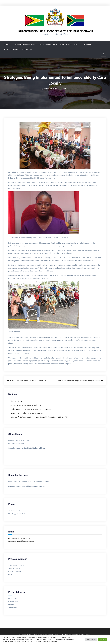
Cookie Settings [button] (91, 640)
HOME (6, 45)
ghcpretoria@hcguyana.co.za (19, 538)
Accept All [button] (103, 640)
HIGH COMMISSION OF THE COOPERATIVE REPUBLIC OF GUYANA (55, 31)
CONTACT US (27, 49)
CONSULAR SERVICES (47, 45)
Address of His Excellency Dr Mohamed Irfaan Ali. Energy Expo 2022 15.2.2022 (40, 417)
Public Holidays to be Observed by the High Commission (31, 409)
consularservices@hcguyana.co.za (21, 541)
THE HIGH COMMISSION (23, 45)
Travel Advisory (16, 401)
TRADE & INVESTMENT (69, 45)
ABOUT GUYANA (10, 49)
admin (64, 89)
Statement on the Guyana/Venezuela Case (26, 405)
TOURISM (87, 45)
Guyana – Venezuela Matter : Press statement (27, 413)
